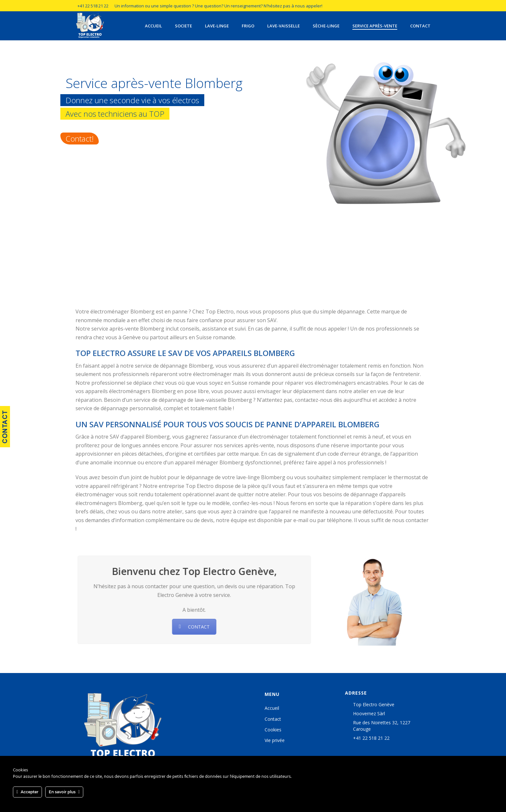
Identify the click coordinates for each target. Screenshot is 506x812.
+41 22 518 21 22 (93, 6)
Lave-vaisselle (283, 26)
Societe (183, 26)
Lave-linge (217, 26)
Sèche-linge (326, 26)
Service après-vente (375, 26)
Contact (420, 26)
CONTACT (191, 627)
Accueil (153, 26)
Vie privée (275, 740)
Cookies (273, 730)
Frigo (248, 26)
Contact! (80, 139)
